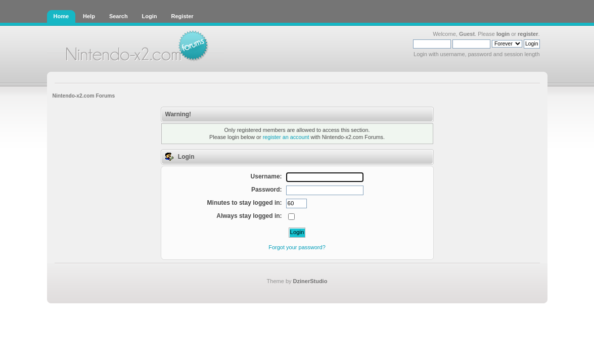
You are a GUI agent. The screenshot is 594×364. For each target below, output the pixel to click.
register (528, 34)
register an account (286, 137)
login (503, 34)
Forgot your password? (297, 247)
